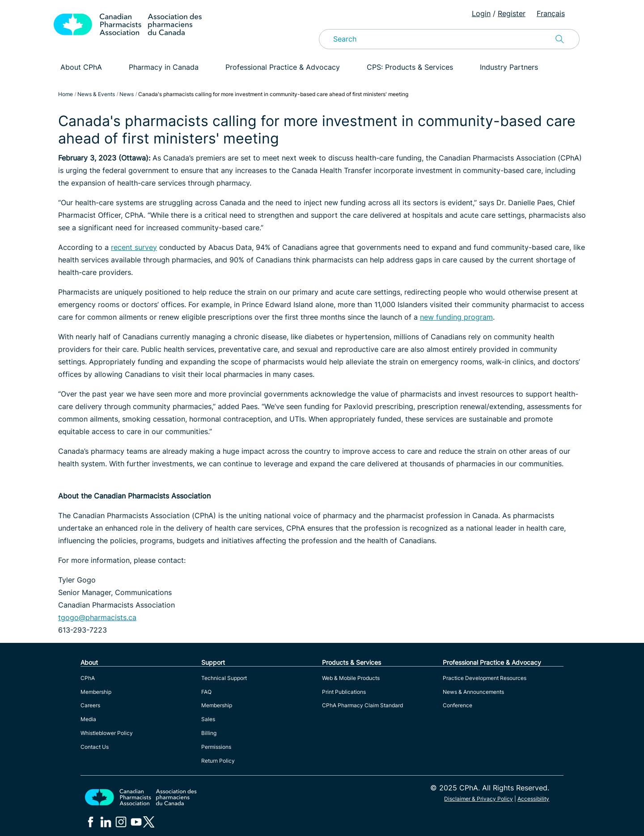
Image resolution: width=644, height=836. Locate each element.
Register (512, 13)
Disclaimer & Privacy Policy (479, 799)
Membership (96, 692)
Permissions (216, 747)
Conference (458, 705)
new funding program (456, 317)
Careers (90, 705)
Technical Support (224, 678)
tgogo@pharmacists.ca (97, 617)
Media (88, 719)
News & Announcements (473, 692)
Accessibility (533, 799)
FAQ (206, 692)
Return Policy (218, 761)
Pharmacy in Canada (164, 67)
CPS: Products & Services (410, 67)
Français (551, 13)
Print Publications (344, 692)
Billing (209, 733)
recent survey (134, 247)
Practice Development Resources (485, 678)
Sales (208, 719)
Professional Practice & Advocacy (283, 67)
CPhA (88, 678)
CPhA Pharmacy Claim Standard (362, 705)
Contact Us (95, 747)
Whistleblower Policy (107, 733)
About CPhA (81, 67)
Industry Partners (509, 67)
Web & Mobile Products (351, 678)
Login (481, 13)
